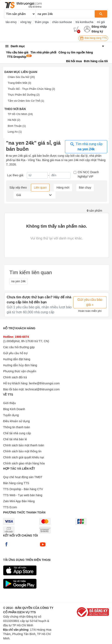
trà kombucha (85, 22)
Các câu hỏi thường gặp (19, 347)
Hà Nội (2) (14, 120)
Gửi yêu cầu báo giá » (90, 302)
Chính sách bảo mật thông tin (22, 451)
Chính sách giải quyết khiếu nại (24, 457)
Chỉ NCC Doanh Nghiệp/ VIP (88, 174)
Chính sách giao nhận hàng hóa (24, 463)
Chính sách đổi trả (15, 377)
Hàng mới (63, 188)
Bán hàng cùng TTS (93, 38)
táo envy (11, 22)
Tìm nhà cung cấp (86, 146)
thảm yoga (42, 22)
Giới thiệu (10, 403)
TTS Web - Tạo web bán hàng (23, 495)
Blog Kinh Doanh (14, 409)
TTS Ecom (10, 507)
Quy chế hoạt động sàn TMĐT (23, 477)
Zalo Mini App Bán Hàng (19, 501)
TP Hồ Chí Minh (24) (20, 114)
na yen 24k (18, 281)
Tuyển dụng (11, 415)
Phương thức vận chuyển (20, 371)
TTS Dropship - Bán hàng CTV (23, 489)
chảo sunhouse (62, 22)
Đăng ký (97, 31)
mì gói (101, 22)
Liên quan (40, 188)
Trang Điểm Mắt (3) (19, 83)
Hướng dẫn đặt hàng (17, 359)
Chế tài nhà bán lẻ (15, 439)
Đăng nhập (99, 27)
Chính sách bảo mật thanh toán (24, 445)
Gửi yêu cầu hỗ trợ (15, 353)
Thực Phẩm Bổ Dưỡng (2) (24, 95)
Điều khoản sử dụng (16, 421)
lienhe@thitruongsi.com (44, 383)
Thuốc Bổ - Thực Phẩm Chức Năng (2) (31, 89)
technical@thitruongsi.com (42, 389)
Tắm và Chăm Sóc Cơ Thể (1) (26, 101)
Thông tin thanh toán (17, 427)
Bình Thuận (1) (17, 126)
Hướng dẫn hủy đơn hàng (20, 365)
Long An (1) (15, 132)
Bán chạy (85, 188)
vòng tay (26, 22)
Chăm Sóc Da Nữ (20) (21, 77)
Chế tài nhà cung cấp (17, 433)
